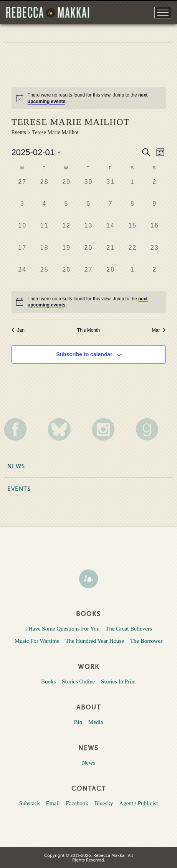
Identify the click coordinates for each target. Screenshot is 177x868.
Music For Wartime (37, 641)
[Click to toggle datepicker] (36, 152)
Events (19, 132)
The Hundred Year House (94, 641)
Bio (78, 722)
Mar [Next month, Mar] (159, 330)
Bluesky (103, 803)
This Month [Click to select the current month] (88, 330)
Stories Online (78, 681)
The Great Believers (129, 629)
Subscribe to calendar (84, 354)
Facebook (77, 803)
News (16, 466)
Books (48, 681)
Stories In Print (118, 681)
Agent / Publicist (138, 803)
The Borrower (146, 641)
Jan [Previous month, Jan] (18, 330)
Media (96, 722)
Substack (30, 803)
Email (53, 803)
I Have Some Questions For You (62, 629)
